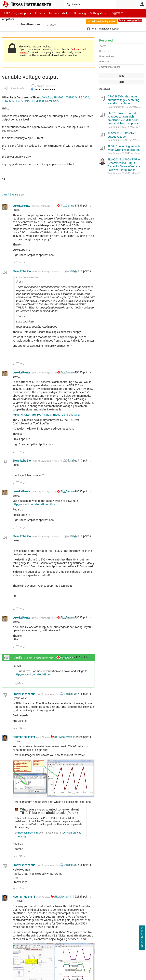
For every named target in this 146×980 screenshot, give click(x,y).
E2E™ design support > (16, 13)
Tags (121, 76)
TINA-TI (28, 101)
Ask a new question (130, 20)
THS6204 (72, 97)
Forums (37, 13)
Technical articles (55, 13)
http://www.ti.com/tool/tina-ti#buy (34, 504)
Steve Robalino (18, 88)
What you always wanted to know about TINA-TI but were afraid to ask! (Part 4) (50, 811)
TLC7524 (8, 101)
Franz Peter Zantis (24, 694)
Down (24, 263)
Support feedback (142, 938)
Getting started (92, 13)
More (54, 25)
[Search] (90, 4)
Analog (22, 836)
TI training (74, 13)
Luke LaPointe (22, 206)
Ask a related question (101, 22)
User (142, 4)
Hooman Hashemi (24, 737)
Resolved (106, 40)
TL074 (18, 101)
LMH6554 (40, 101)
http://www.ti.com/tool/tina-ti (33, 674)
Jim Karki (20, 658)
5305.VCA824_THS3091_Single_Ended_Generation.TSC (47, 415)
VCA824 (47, 97)
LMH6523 (53, 101)
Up (14, 263)
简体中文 (110, 13)
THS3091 (59, 97)
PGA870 (84, 97)
